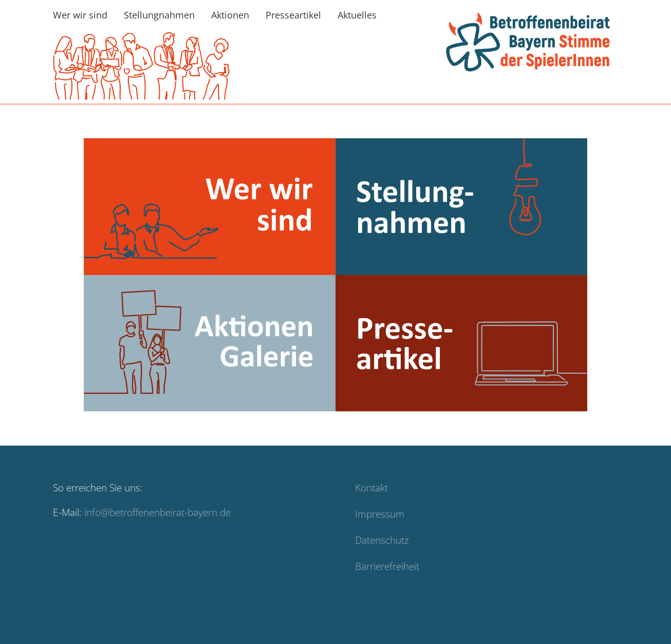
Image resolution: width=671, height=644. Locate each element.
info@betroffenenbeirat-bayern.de (157, 522)
